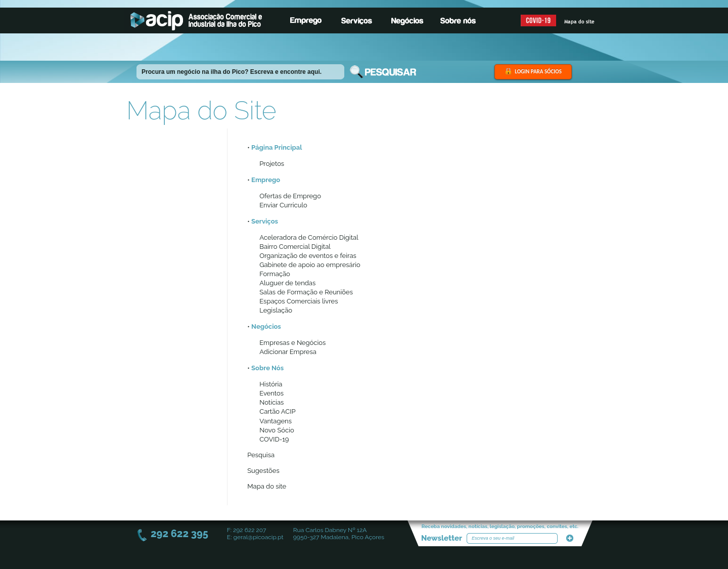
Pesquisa (261, 455)
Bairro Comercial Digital (295, 247)
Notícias (271, 402)
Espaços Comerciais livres (299, 301)
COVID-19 (274, 439)
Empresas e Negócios (292, 343)
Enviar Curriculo (283, 205)
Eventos (271, 393)
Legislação (276, 310)
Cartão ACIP (277, 411)
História (271, 384)
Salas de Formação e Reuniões (306, 292)
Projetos (272, 164)
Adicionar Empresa (288, 352)
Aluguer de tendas (287, 283)
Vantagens (276, 421)
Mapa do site (267, 486)
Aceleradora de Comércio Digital (309, 237)
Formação (275, 274)
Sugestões (263, 471)
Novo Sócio (277, 430)
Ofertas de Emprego (290, 196)
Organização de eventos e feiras (308, 256)
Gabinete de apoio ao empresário (310, 265)
